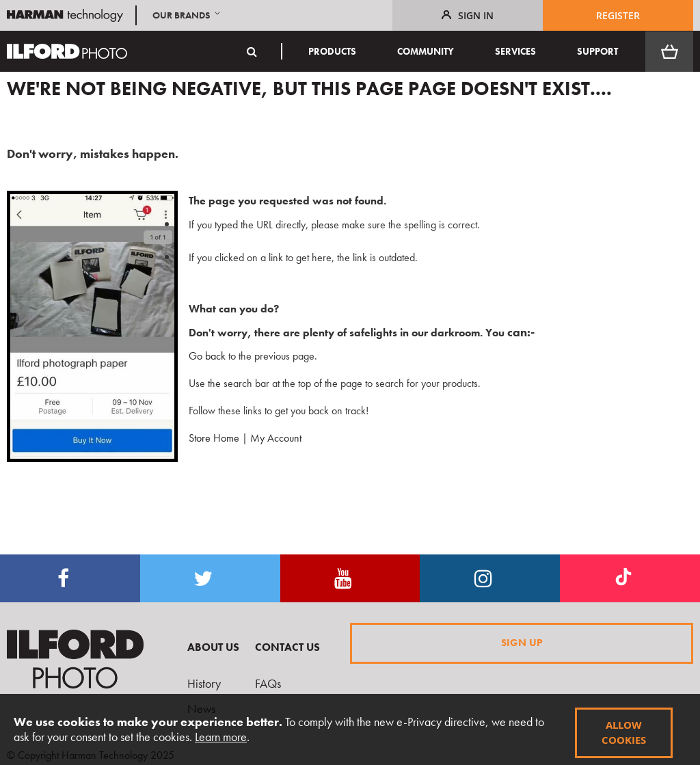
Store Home (214, 438)
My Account (276, 438)
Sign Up (522, 643)
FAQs (268, 683)
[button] (188, 15)
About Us (213, 647)
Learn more (221, 737)
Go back (202, 356)
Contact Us (287, 647)
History (204, 683)
